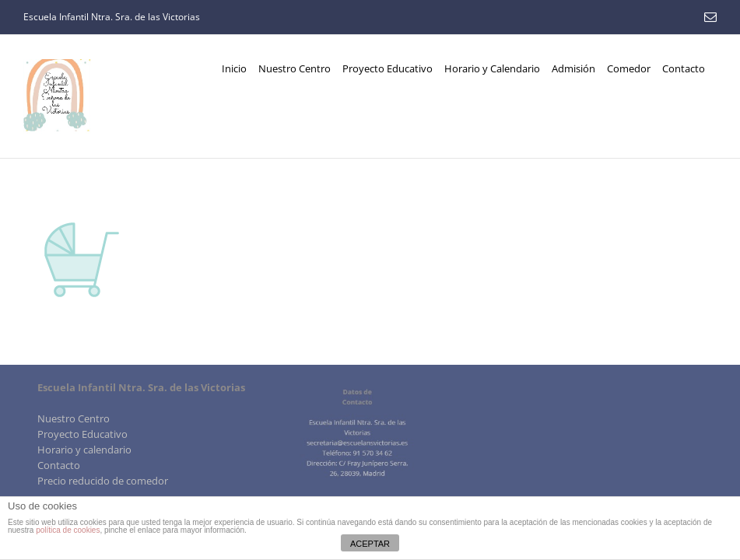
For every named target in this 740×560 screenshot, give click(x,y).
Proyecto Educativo (82, 434)
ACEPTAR (370, 544)
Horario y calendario (84, 450)
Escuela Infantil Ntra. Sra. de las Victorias (112, 17)
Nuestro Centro (74, 418)
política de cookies (68, 530)
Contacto (59, 465)
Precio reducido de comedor (103, 481)
